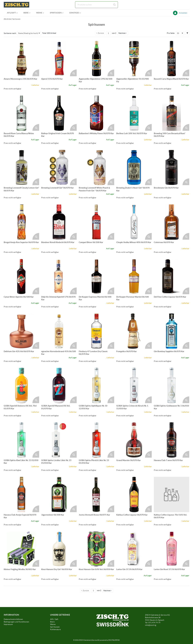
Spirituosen (16, 19)
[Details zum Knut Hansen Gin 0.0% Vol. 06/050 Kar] (96, 549)
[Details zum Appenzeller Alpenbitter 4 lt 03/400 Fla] (134, 59)
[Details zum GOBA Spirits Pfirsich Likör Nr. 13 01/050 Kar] (96, 440)
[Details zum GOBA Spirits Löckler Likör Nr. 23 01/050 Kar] (59, 440)
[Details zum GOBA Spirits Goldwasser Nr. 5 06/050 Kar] (172, 385)
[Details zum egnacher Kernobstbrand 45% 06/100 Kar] (59, 331)
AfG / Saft (54, 619)
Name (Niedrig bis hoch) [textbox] (28, 33)
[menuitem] (12, 13)
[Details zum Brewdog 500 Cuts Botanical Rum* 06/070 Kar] (172, 113)
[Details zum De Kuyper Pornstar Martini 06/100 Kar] (134, 277)
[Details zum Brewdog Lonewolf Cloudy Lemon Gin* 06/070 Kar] (21, 167)
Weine (53, 624)
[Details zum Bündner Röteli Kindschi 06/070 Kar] (59, 222)
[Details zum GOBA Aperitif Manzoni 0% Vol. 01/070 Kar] (59, 385)
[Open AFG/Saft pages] (18, 13)
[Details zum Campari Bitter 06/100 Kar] (96, 222)
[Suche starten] (115, 5)
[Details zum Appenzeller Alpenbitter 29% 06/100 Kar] (96, 59)
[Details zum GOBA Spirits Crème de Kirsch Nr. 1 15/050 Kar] (134, 385)
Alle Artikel (8, 19)
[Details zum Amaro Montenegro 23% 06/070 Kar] (21, 59)
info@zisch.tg (151, 625)
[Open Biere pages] (31, 13)
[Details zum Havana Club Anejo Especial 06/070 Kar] (21, 494)
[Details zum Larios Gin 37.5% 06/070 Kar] (134, 549)
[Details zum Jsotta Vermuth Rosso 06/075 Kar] (96, 494)
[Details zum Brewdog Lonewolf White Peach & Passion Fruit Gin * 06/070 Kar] (96, 167)
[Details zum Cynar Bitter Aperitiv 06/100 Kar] (21, 277)
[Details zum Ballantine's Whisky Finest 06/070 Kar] (96, 113)
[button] (123, 33)
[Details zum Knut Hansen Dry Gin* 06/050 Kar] (59, 549)
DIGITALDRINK (114, 640)
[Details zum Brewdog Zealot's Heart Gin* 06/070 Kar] (134, 167)
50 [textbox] (178, 33)
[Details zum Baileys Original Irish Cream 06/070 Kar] (59, 113)
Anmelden (183, 13)
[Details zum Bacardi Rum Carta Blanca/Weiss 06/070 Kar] (21, 113)
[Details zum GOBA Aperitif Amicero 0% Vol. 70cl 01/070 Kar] (21, 385)
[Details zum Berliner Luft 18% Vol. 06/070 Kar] (134, 113)
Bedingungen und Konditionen (16, 622)
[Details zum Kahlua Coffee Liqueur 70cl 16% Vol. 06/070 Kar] (172, 494)
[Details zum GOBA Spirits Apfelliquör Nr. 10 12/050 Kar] (96, 385)
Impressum (8, 624)
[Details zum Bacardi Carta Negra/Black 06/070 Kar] (172, 59)
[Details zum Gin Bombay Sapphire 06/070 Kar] (172, 331)
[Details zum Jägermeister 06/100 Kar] (59, 494)
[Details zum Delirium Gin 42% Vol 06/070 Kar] (21, 331)
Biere (52, 622)
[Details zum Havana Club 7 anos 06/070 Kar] (172, 440)
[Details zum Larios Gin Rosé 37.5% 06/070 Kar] (172, 549)
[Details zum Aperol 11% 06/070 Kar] (59, 59)
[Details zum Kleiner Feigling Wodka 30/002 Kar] (21, 549)
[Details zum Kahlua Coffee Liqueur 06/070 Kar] (134, 494)
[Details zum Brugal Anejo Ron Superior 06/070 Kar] (21, 222)
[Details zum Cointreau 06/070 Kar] (172, 222)
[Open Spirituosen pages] (64, 13)
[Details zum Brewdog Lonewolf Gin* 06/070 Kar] (59, 167)
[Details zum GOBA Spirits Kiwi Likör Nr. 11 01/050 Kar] (21, 440)
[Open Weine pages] (44, 13)
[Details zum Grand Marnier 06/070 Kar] (134, 440)
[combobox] (96, 5)
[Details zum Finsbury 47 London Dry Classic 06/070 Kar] (96, 331)
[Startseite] (16, 5)
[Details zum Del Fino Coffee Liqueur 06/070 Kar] (172, 277)
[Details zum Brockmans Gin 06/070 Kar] (172, 167)
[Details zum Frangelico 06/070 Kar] (134, 331)
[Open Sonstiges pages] (81, 13)
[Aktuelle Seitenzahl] (108, 33)
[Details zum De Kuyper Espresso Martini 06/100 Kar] (96, 277)
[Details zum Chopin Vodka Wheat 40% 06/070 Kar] (134, 222)
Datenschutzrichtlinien (13, 619)
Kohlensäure (55, 629)
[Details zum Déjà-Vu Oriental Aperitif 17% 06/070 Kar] (59, 277)
